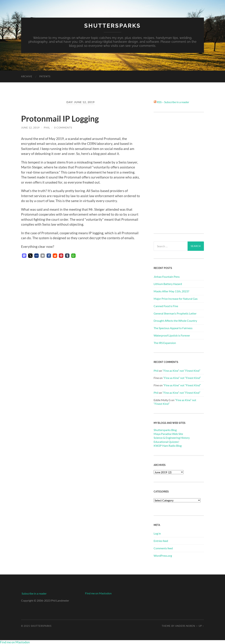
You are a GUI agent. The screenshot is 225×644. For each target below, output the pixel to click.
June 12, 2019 (30, 128)
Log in (157, 533)
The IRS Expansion (165, 343)
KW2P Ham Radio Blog (168, 446)
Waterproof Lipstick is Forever (172, 335)
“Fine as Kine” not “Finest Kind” (181, 371)
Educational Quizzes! (166, 442)
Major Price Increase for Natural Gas (176, 299)
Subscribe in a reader (34, 593)
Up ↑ (201, 626)
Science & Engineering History (172, 438)
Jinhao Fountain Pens (167, 277)
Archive (27, 76)
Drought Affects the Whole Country (175, 321)
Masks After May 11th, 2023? (171, 291)
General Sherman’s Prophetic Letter (175, 313)
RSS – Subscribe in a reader (173, 102)
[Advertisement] (179, 173)
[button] (24, 256)
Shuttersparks (112, 26)
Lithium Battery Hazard (168, 284)
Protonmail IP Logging (60, 119)
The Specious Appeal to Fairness (173, 328)
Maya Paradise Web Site (168, 434)
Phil (47, 128)
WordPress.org (163, 556)
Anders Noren (185, 626)
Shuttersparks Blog (165, 430)
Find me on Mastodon (98, 593)
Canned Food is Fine (166, 306)
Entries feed (161, 541)
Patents (45, 76)
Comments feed (163, 548)
